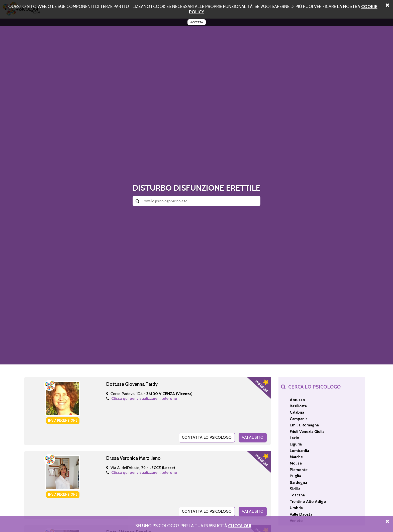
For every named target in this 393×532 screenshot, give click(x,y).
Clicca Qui (240, 526)
